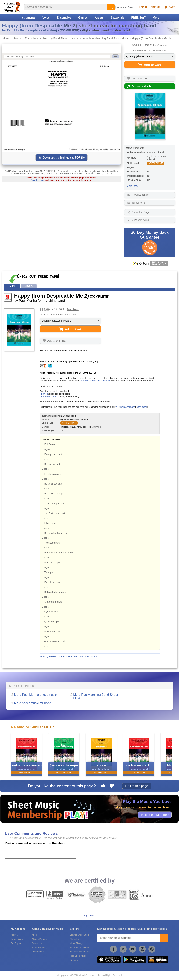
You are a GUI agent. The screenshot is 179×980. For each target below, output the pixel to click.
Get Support (16, 943)
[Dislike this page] (112, 786)
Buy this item (37, 180)
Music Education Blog (80, 952)
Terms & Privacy (39, 948)
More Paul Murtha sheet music (35, 695)
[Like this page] (103, 786)
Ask (115, 56)
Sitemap (74, 960)
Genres (83, 18)
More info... (133, 186)
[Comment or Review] (40, 852)
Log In (143, 7)
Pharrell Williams (48, 396)
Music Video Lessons (80, 948)
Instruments (28, 18)
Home (6, 38)
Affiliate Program (40, 939)
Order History (17, 939)
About (35, 935)
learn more (142, 407)
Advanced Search (126, 7)
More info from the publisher (96, 381)
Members (162, 45)
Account (14, 935)
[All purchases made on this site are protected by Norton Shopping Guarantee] (150, 263)
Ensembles (64, 18)
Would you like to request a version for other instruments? (69, 657)
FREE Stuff (138, 18)
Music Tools (75, 939)
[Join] (164, 938)
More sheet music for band (33, 703)
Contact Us (37, 943)
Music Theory (76, 943)
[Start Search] (111, 7)
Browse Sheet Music (79, 935)
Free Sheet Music (78, 956)
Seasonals (117, 18)
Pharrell (44, 394)
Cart (170, 7)
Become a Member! (155, 815)
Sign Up (155, 7)
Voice (46, 18)
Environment (38, 952)
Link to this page (137, 786)
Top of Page (89, 916)
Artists (99, 18)
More (156, 18)
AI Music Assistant (125, 407)
